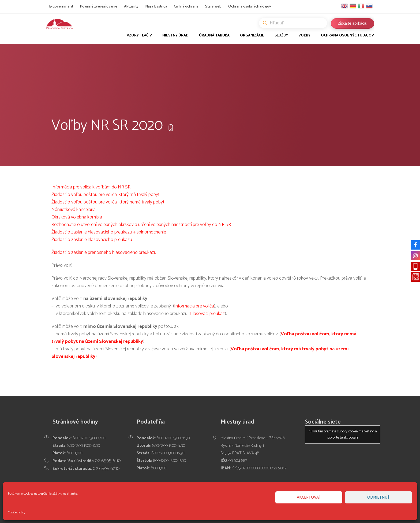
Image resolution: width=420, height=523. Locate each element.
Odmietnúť (378, 497)
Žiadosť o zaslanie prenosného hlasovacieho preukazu (104, 253)
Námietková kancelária (74, 210)
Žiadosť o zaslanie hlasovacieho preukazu (92, 240)
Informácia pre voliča (194, 306)
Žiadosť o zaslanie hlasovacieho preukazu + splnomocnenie (109, 232)
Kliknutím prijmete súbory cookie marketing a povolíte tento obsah (343, 435)
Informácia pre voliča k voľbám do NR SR (91, 187)
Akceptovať (309, 497)
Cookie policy (17, 512)
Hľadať (295, 23)
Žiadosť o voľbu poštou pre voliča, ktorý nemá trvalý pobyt (108, 202)
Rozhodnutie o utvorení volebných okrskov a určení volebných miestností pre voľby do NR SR (141, 225)
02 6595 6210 (106, 469)
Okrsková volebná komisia (77, 217)
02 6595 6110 (108, 461)
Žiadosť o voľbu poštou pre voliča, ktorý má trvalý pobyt (106, 195)
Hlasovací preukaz (207, 314)
